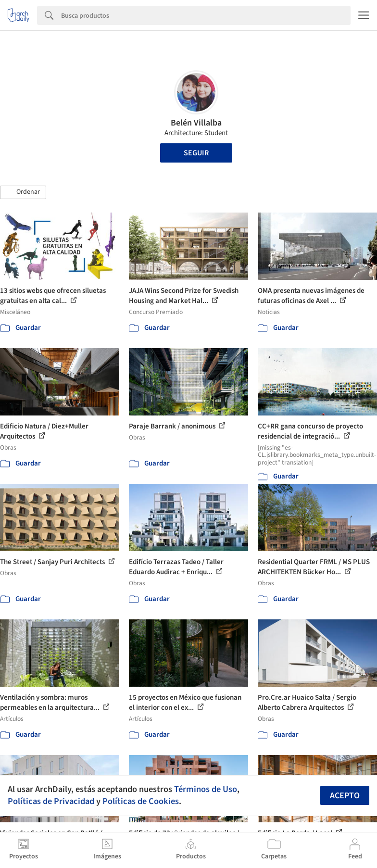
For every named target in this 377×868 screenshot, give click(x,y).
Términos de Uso (206, 789)
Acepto (345, 796)
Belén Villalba (196, 123)
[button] (23, 192)
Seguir (196, 153)
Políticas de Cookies (141, 801)
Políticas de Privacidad (51, 801)
